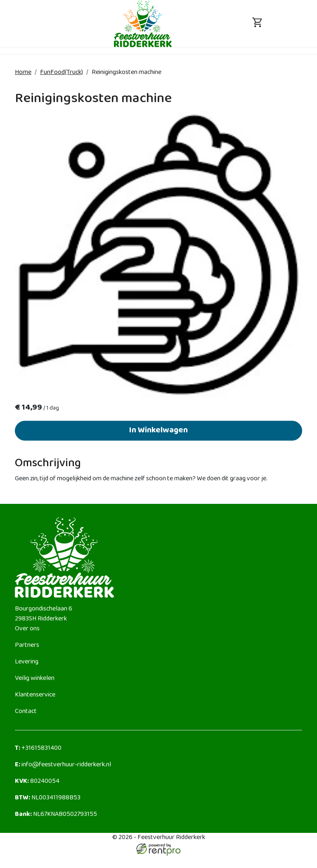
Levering (27, 662)
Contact (26, 712)
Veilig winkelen (35, 678)
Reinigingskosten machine (127, 73)
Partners (27, 645)
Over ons (27, 629)
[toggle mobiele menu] (59, 24)
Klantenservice (35, 695)
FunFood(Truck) (62, 73)
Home (23, 73)
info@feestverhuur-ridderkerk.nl (63, 765)
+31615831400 (38, 748)
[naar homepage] (143, 23)
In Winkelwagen (158, 430)
